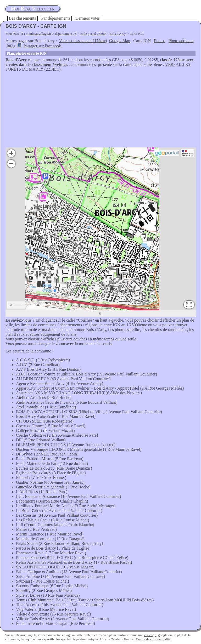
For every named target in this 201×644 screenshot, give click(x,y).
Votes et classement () (83, 41)
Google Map (120, 41)
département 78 (66, 34)
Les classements (23, 18)
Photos (160, 41)
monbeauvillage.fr (39, 34)
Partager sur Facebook (42, 46)
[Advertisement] (100, 111)
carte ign (150, 635)
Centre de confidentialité (153, 639)
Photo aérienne (181, 41)
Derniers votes (88, 18)
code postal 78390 (93, 34)
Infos (11, 46)
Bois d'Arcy (118, 34)
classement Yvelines (50, 64)
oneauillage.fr (33, 9)
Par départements (56, 18)
